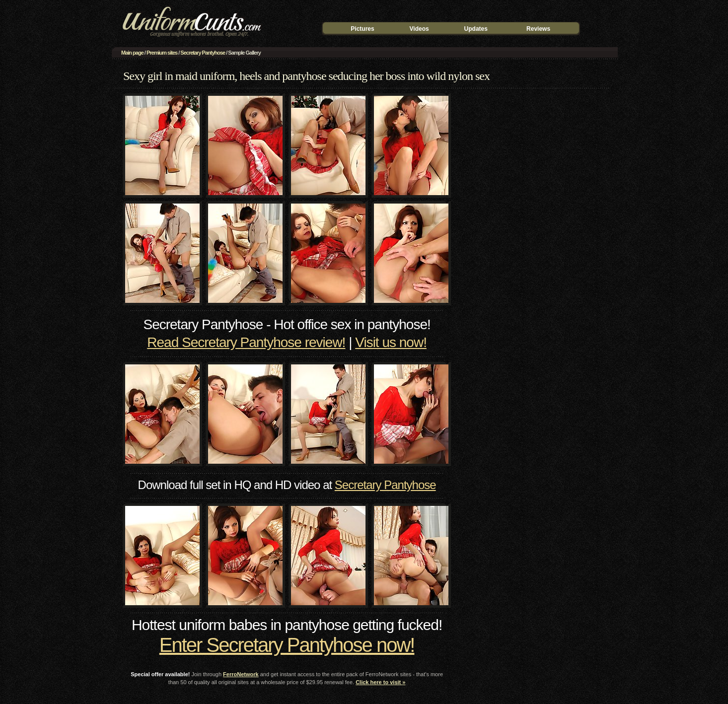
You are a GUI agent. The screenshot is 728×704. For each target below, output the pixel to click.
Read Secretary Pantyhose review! (246, 342)
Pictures (362, 29)
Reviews (538, 29)
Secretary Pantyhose (203, 53)
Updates (476, 29)
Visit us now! (391, 342)
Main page (132, 53)
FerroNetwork (241, 674)
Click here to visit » (380, 682)
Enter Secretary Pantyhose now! (287, 645)
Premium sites (162, 53)
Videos (419, 29)
